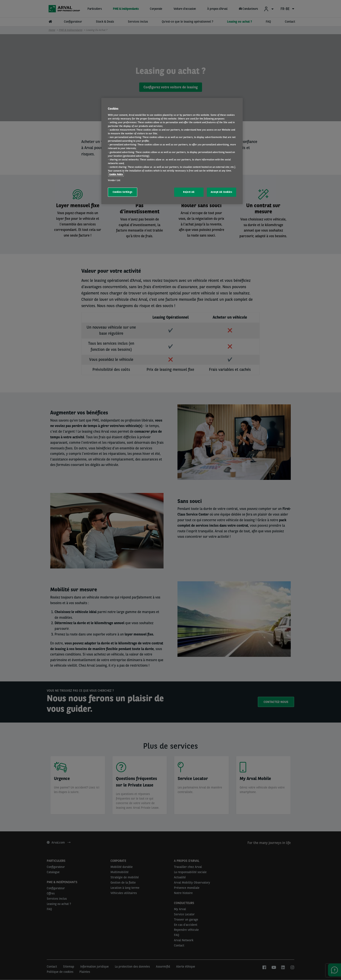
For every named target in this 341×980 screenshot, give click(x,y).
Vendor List (114, 180)
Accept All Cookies (221, 192)
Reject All (189, 192)
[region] (172, 151)
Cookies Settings (123, 192)
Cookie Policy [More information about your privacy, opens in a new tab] (116, 174)
